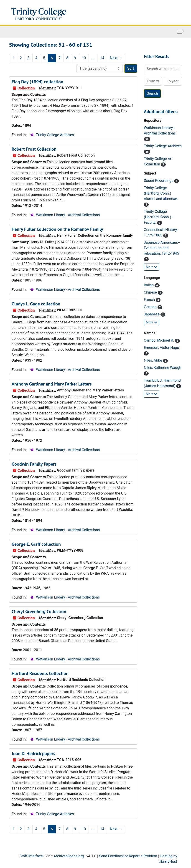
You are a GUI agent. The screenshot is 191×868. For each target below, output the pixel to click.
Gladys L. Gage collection (36, 304)
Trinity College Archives (55, 135)
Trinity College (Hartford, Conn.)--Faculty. (159, 217)
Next (116, 58)
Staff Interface (31, 856)
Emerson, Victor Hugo (162, 348)
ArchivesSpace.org (69, 856)
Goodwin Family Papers (34, 464)
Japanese (152, 314)
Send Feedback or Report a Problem (128, 856)
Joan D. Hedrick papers (33, 754)
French (150, 300)
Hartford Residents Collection (40, 673)
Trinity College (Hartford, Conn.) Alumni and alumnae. (161, 193)
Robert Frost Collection (34, 149)
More (152, 267)
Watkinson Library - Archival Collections (68, 215)
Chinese (151, 292)
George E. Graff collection (36, 544)
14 (102, 58)
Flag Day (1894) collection (37, 82)
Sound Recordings (159, 181)
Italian (149, 285)
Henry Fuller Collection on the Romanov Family (57, 229)
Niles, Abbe (153, 360)
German (151, 307)
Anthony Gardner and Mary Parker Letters (52, 384)
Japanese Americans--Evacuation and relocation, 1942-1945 (162, 248)
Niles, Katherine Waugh (163, 368)
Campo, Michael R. (159, 340)
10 (84, 58)
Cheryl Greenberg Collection (39, 612)
